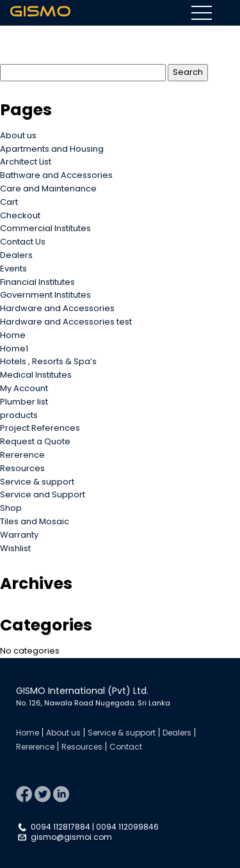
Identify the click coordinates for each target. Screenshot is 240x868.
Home (13, 335)
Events (13, 269)
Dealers (16, 255)
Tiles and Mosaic (35, 521)
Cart (9, 202)
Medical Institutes (36, 375)
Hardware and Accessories (57, 308)
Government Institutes (45, 295)
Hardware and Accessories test (66, 322)
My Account (24, 388)
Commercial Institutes (45, 228)
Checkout (20, 215)
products (19, 415)
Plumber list (24, 402)
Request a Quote (35, 441)
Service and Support (43, 494)
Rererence (22, 455)
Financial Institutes (37, 282)
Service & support (37, 482)
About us (18, 135)
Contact (126, 747)
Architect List (26, 162)
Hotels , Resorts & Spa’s (48, 361)
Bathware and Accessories (56, 175)
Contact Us (23, 242)
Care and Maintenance (48, 189)
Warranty (19, 535)
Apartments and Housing (52, 149)
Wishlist (15, 548)
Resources (22, 468)
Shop (11, 508)
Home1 (14, 349)
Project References (40, 428)
